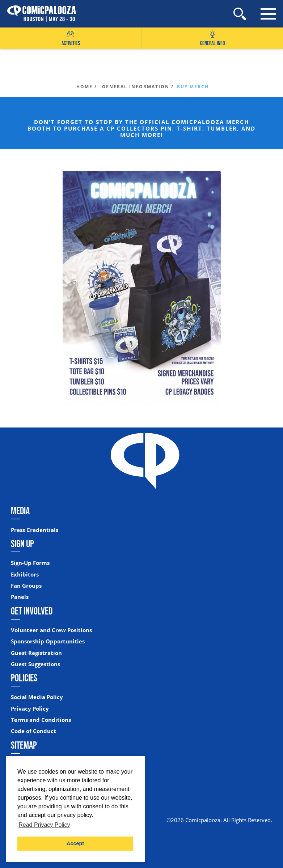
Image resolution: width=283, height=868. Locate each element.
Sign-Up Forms (30, 563)
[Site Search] (240, 14)
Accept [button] (75, 843)
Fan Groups (26, 586)
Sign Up (22, 544)
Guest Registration (36, 653)
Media (20, 511)
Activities (71, 39)
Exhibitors (25, 575)
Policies (24, 678)
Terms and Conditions (41, 720)
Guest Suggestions (35, 664)
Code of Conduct (33, 731)
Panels (20, 597)
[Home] (38, 14)
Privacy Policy (30, 709)
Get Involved (32, 611)
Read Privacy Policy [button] (44, 825)
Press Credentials (35, 530)
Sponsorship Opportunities (48, 641)
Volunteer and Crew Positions (51, 630)
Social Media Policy (37, 697)
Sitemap (24, 745)
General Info (212, 39)
